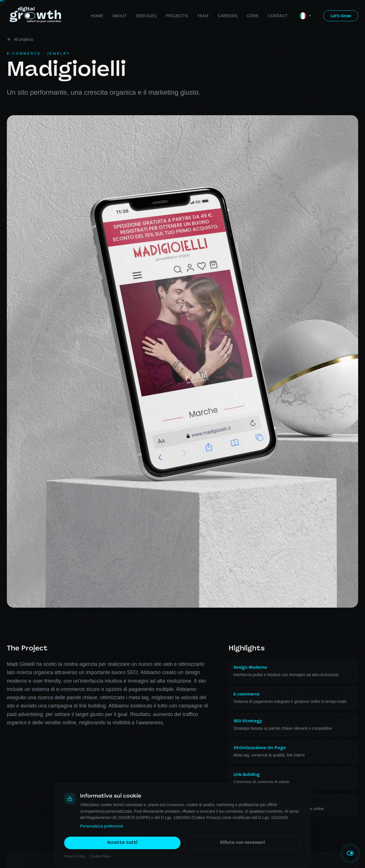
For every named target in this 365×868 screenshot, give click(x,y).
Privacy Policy (75, 857)
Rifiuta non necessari (243, 843)
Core (253, 4)
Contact (278, 4)
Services (146, 4)
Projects (177, 4)
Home (97, 4)
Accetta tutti (122, 843)
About (119, 4)
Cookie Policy (101, 857)
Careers (228, 4)
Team (203, 4)
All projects (20, 39)
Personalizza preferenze (102, 827)
